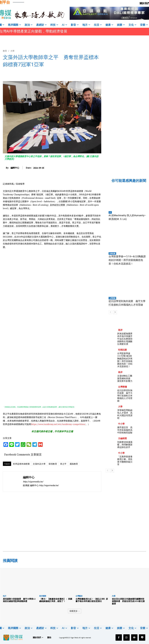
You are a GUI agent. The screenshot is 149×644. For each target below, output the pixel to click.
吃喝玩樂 (112, 253)
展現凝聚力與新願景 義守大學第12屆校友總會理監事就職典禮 (19, 600)
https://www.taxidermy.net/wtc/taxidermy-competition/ (58, 424)
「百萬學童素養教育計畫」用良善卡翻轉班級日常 (125, 460)
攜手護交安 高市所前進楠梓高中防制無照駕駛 (125, 430)
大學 (12, 51)
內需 (114, 596)
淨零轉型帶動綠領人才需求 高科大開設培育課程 (125, 414)
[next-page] (115, 312)
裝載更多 (75, 611)
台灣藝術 (79, 596)
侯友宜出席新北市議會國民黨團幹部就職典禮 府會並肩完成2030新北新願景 (128, 601)
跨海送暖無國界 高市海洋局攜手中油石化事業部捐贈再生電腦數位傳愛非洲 (126, 339)
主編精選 (122, 438)
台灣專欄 (112, 298)
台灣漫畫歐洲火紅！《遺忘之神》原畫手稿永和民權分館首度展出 (92, 600)
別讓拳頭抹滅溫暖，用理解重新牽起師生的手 (125, 445)
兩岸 (120, 330)
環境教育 (53, 464)
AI (110, 212)
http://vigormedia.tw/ (33, 482)
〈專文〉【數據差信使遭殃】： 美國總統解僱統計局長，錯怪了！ (56, 600)
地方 (5, 596)
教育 (5, 51)
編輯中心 (15, 168)
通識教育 (74, 464)
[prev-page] (110, 312)
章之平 (63, 464)
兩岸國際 (43, 596)
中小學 (121, 424)
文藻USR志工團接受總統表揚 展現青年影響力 (125, 378)
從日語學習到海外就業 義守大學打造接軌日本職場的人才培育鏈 (125, 396)
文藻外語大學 (39, 464)
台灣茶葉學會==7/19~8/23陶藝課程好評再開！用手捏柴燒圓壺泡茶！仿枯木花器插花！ (127, 260)
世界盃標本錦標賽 (21, 464)
